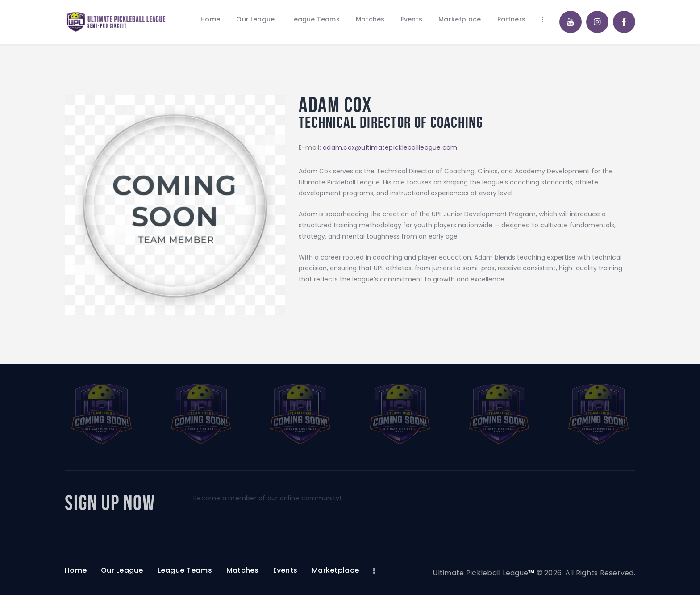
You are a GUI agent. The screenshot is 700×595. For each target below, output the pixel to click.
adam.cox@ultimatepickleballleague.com (390, 147)
